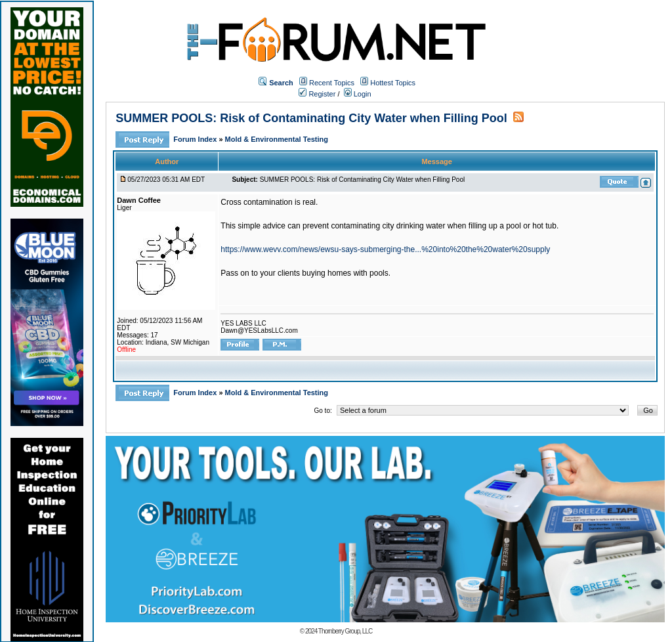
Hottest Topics (393, 83)
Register (317, 94)
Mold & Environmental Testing (277, 139)
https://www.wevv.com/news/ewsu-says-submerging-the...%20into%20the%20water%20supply (385, 249)
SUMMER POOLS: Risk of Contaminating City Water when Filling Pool (311, 118)
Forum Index (196, 139)
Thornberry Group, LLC (345, 631)
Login (358, 94)
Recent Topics (332, 83)
